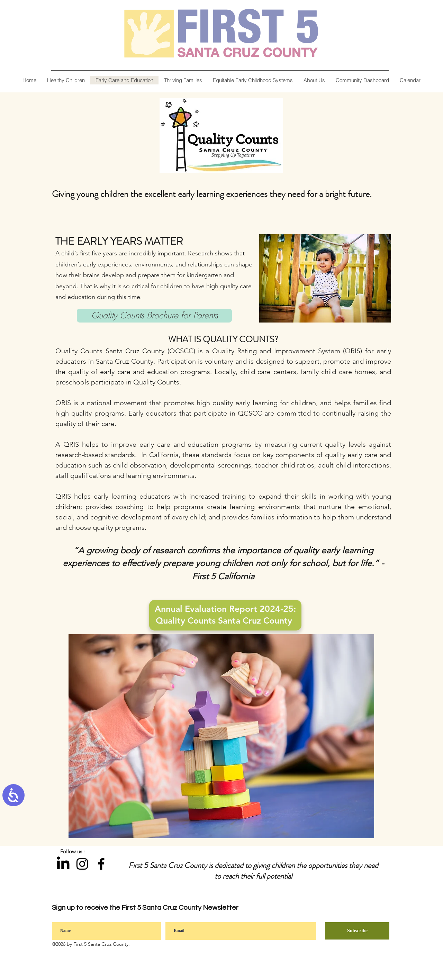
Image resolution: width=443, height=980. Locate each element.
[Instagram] (82, 864)
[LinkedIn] (63, 864)
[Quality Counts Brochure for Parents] (154, 316)
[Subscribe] (357, 931)
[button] (314, 80)
